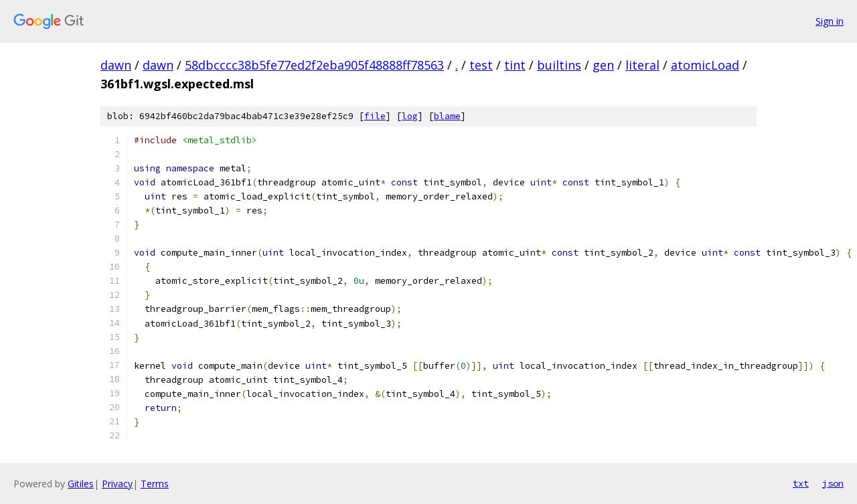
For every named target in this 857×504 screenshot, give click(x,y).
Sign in (830, 21)
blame (447, 116)
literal (642, 65)
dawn (116, 65)
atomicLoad (705, 65)
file (375, 116)
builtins (559, 65)
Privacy (117, 484)
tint (515, 65)
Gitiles (81, 484)
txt (801, 483)
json (833, 483)
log (410, 116)
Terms (155, 484)
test (481, 65)
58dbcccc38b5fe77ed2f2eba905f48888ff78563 (314, 65)
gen (603, 65)
